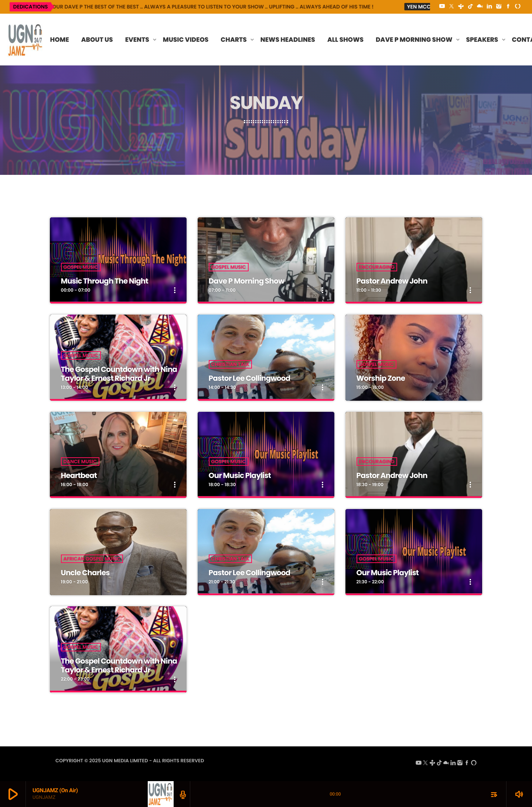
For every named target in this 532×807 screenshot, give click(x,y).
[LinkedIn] (490, 7)
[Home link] (25, 40)
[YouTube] (442, 7)
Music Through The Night (105, 281)
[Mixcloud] (480, 7)
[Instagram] (499, 7)
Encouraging (377, 267)
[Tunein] (461, 7)
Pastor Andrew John (392, 281)
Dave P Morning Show (247, 281)
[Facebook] (508, 7)
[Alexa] (518, 7)
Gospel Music (81, 267)
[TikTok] (470, 7)
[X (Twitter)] (451, 7)
